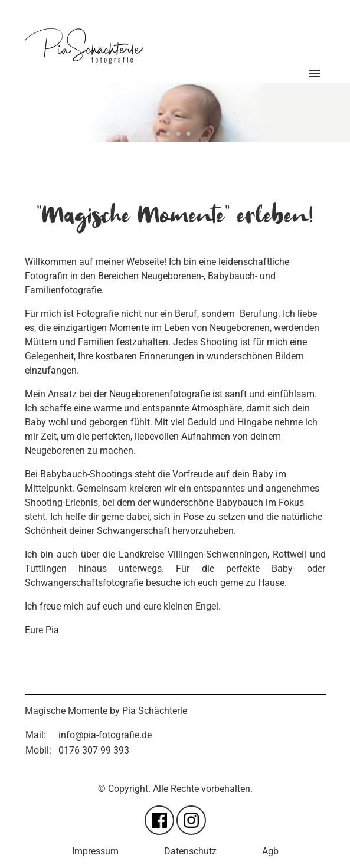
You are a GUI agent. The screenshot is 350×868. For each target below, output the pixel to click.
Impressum (95, 851)
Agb (270, 851)
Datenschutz (190, 851)
